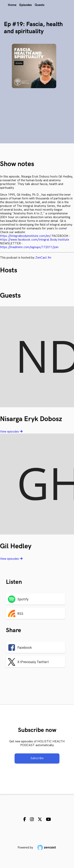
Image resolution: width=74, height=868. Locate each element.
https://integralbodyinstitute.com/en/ (25, 236)
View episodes (11, 432)
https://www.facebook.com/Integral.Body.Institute (35, 240)
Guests (40, 5)
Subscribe (37, 758)
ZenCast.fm (43, 258)
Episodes (26, 5)
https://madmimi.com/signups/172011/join (29, 247)
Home (12, 5)
